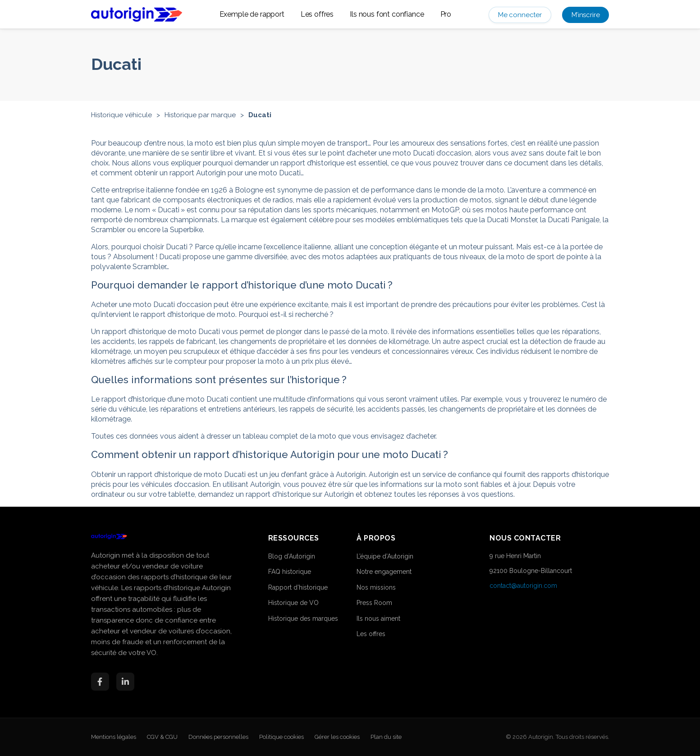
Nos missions (376, 587)
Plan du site (386, 737)
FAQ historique (290, 572)
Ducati (260, 115)
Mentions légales (114, 737)
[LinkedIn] (125, 682)
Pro (446, 14)
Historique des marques (303, 619)
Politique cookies (281, 737)
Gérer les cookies (337, 737)
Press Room (374, 603)
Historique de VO (293, 603)
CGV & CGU (162, 737)
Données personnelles (218, 737)
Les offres (317, 14)
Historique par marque (200, 115)
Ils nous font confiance (387, 14)
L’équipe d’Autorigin (385, 556)
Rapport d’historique (298, 587)
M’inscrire (586, 15)
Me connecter (520, 15)
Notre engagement (384, 572)
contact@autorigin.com (523, 586)
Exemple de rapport (252, 14)
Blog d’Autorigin (292, 556)
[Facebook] (100, 682)
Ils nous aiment (378, 619)
